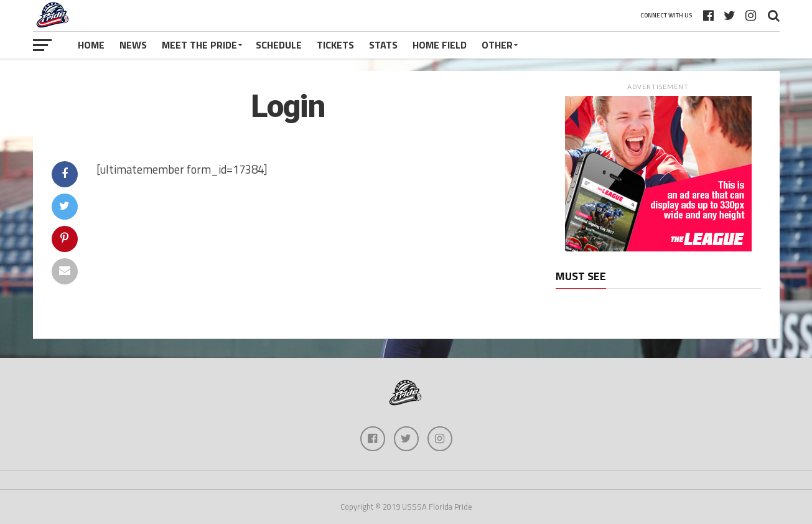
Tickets (335, 45)
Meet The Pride (199, 45)
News (133, 45)
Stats (383, 45)
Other (497, 45)
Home (91, 45)
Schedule (279, 45)
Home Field (440, 45)
